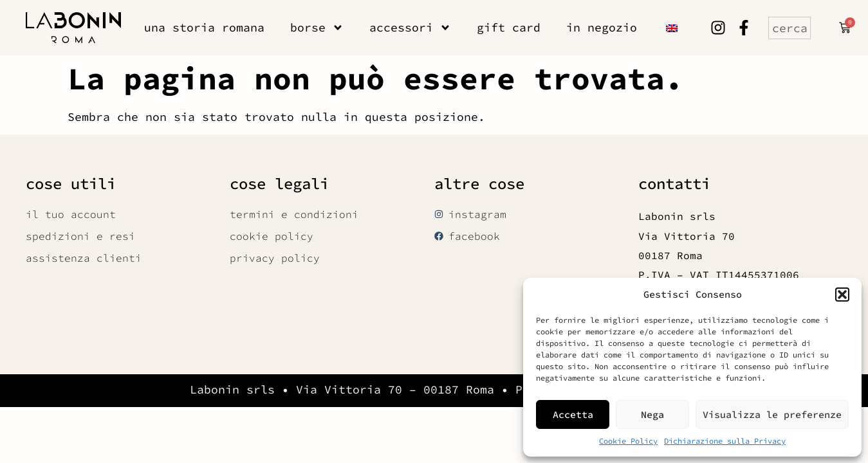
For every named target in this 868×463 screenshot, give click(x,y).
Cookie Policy (628, 441)
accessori (410, 28)
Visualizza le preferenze (772, 414)
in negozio (602, 27)
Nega (652, 414)
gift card (509, 27)
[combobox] (790, 28)
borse (317, 28)
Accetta (573, 414)
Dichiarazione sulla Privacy (725, 441)
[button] (842, 295)
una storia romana (204, 27)
